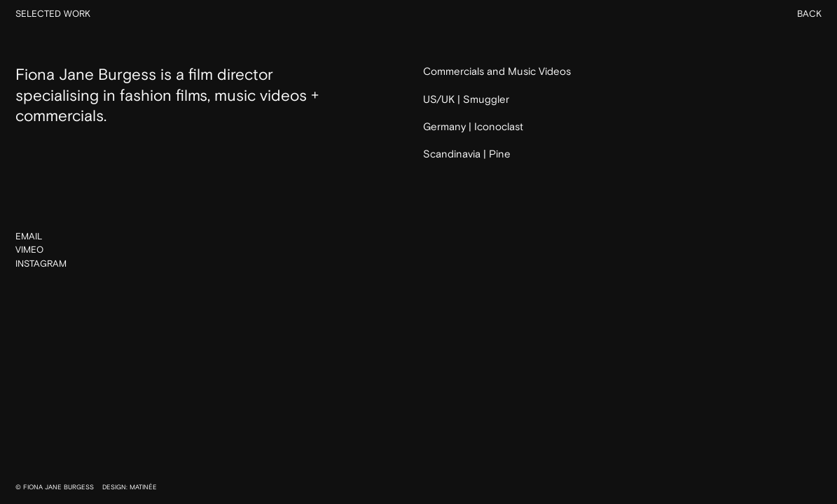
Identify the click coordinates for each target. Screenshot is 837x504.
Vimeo (29, 251)
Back (809, 14)
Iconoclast (499, 127)
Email (29, 237)
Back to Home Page (418, 190)
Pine (500, 154)
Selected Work (53, 14)
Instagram (41, 265)
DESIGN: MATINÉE (130, 487)
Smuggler (486, 100)
